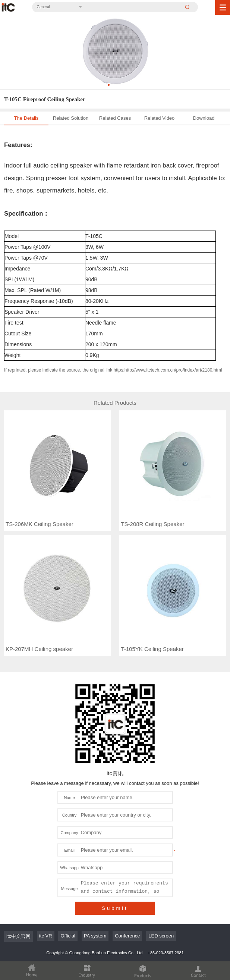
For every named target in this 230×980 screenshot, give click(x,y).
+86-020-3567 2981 (166, 896)
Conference (127, 879)
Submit (115, 851)
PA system (95, 879)
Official (68, 879)
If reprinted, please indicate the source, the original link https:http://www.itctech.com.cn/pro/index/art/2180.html (113, 370)
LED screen (161, 879)
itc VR (46, 879)
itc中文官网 (18, 879)
